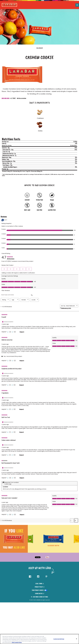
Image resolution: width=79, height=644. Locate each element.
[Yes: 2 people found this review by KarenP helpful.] (10, 478)
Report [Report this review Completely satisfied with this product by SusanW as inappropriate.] (22, 385)
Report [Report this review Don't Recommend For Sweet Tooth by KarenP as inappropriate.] (22, 478)
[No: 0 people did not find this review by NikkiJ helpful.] (14, 332)
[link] (11, 257)
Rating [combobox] (6, 300)
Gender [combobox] (25, 300)
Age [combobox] (15, 300)
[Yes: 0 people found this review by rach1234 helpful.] (10, 515)
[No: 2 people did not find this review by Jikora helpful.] (14, 361)
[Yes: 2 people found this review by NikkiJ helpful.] (10, 332)
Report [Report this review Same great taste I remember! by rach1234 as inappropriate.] (22, 515)
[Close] (77, 639)
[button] (4, 269)
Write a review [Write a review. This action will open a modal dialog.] (21, 98)
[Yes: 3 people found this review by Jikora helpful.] (10, 361)
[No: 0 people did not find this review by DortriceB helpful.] (14, 432)
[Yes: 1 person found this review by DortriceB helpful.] (9, 432)
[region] (39, 639)
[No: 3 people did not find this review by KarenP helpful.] (14, 478)
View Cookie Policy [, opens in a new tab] (17, 642)
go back (40, 48)
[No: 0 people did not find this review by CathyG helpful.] (14, 409)
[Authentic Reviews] (5, 220)
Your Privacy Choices (40, 590)
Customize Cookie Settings (39, 597)
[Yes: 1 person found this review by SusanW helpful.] (9, 385)
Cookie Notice (40, 594)
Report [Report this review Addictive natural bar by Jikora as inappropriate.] (22, 361)
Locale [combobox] (35, 300)
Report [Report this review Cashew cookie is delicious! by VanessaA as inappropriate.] (22, 455)
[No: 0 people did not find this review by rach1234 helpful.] (14, 515)
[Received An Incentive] (8, 322)
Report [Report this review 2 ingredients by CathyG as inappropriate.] (22, 409)
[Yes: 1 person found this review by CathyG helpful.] (9, 409)
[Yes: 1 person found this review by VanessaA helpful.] (9, 455)
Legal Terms (40, 584)
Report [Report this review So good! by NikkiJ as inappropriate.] (22, 332)
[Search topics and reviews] (17, 295)
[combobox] (71, 306)
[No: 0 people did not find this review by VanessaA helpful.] (14, 455)
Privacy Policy (39, 587)
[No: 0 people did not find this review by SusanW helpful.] (14, 385)
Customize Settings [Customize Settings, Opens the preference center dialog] (59, 639)
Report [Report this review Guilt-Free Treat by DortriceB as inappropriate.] (22, 432)
